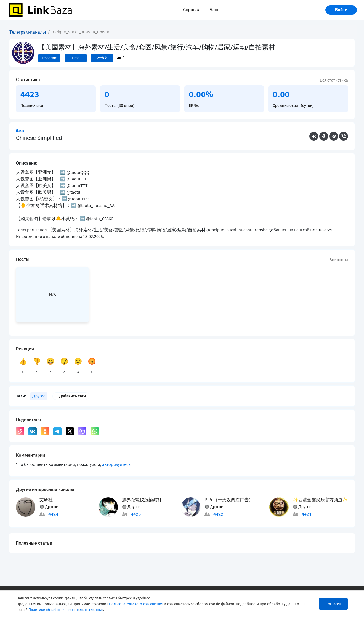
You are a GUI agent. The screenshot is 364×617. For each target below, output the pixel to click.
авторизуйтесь (116, 464)
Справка (192, 10)
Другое (39, 396)
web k (102, 58)
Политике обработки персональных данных (66, 610)
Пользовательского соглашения (136, 604)
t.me (76, 58)
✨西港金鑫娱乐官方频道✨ (320, 500)
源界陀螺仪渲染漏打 (142, 500)
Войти (341, 10)
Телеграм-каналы (28, 32)
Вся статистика (334, 80)
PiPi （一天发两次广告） (229, 500)
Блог (214, 10)
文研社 (46, 500)
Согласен (333, 604)
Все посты (339, 260)
